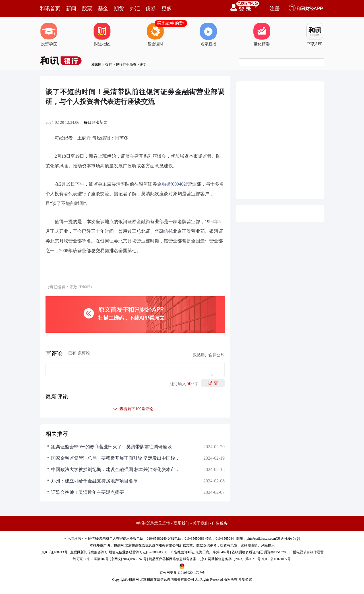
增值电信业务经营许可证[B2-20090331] (138, 552)
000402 (179, 184)
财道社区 (102, 34)
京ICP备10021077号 (276, 559)
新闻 (71, 9)
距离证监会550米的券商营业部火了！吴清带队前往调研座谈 (111, 447)
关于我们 (201, 523)
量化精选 (262, 34)
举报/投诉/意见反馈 (153, 523)
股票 (87, 9)
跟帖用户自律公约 (209, 355)
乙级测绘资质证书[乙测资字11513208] (260, 552)
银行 (109, 65)
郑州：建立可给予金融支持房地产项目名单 (94, 481)
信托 (168, 231)
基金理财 (155, 34)
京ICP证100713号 (54, 552)
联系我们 (181, 523)
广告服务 (220, 523)
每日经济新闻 (96, 123)
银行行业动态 (126, 65)
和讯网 (96, 65)
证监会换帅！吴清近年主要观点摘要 (88, 492)
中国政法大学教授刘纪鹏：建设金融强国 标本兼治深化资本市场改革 (117, 469)
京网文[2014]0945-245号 (129, 559)
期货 (119, 9)
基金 (103, 9)
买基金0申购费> (171, 23)
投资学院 (49, 34)
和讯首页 (50, 9)
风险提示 (268, 545)
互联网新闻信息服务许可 (89, 552)
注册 (275, 9)
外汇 (135, 9)
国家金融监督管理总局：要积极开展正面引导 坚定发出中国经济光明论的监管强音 (117, 458)
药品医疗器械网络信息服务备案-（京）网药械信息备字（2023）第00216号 (205, 559)
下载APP (315, 34)
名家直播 (208, 34)
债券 (151, 9)
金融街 (164, 184)
